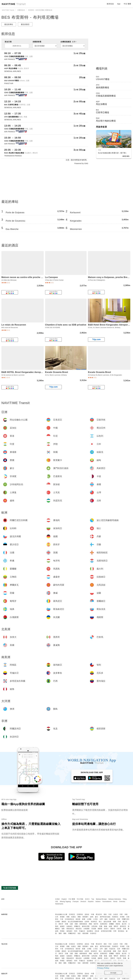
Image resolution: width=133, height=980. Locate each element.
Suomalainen (107, 901)
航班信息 (110, 4)
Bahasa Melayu (101, 899)
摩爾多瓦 (77, 926)
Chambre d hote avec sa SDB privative (66, 325)
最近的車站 (9, 24)
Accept (113, 973)
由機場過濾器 (68, 42)
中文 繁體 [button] (127, 4)
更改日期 (8, 42)
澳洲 (60, 933)
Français (76, 901)
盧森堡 (62, 926)
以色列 (116, 914)
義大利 (124, 924)
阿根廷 (62, 931)
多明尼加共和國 (106, 931)
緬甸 (92, 917)
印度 (121, 914)
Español (91, 901)
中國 (92, 914)
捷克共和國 (107, 922)
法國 (71, 924)
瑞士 (100, 922)
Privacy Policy (103, 968)
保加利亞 (94, 922)
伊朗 (126, 914)
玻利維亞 (69, 931)
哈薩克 (74, 917)
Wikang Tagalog (65, 901)
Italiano (98, 901)
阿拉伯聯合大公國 (61, 914)
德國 (114, 922)
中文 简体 (80, 899)
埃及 (79, 933)
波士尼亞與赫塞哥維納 (75, 922)
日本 (57, 917)
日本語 (57, 899)
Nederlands (59, 904)
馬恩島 (118, 924)
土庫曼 (89, 919)
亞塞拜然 (80, 914)
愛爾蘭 (112, 924)
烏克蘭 (94, 929)
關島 (65, 933)
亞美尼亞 (72, 914)
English (64, 899)
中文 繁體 (72, 899)
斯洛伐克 (79, 929)
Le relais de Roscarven (14, 325)
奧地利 (64, 922)
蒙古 (97, 917)
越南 (106, 919)
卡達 (62, 919)
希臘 (90, 924)
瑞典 (63, 929)
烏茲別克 (112, 919)
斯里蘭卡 (85, 917)
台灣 (101, 919)
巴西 (115, 931)
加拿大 (106, 929)
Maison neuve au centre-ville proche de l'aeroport (28, 277)
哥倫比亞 (82, 931)
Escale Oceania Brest (57, 372)
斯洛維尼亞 (70, 929)
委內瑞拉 (121, 931)
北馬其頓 (94, 926)
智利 (76, 931)
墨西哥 (113, 929)
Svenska (122, 901)
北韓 (119, 919)
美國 (125, 929)
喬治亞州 (99, 914)
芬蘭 (66, 924)
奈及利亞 (93, 933)
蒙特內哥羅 (86, 926)
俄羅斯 (100, 929)
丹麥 (119, 922)
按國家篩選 (37, 42)
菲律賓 (122, 917)
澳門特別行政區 (105, 917)
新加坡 (78, 919)
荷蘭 (101, 926)
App (119, 4)
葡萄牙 (116, 926)
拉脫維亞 (69, 926)
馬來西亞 (115, 917)
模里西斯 (85, 933)
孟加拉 (87, 914)
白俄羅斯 (87, 929)
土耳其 (95, 919)
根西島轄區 (83, 924)
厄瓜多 (97, 931)
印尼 (110, 914)
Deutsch (83, 901)
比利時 (87, 922)
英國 (76, 924)
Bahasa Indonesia (115, 899)
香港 (105, 914)
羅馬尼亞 (123, 926)
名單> (74, 42)
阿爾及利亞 (72, 933)
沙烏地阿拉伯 (69, 919)
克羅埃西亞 (104, 924)
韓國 (68, 917)
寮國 (79, 917)
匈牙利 (96, 924)
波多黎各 (90, 931)
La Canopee (51, 277)
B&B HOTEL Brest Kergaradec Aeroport (23, 372)
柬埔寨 (62, 917)
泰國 (84, 919)
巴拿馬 (119, 929)
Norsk (115, 901)
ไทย (93, 899)
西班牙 (61, 924)
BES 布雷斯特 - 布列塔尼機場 (30, 17)
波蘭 (110, 926)
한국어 (87, 899)
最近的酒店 (25, 24)
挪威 (106, 926)
